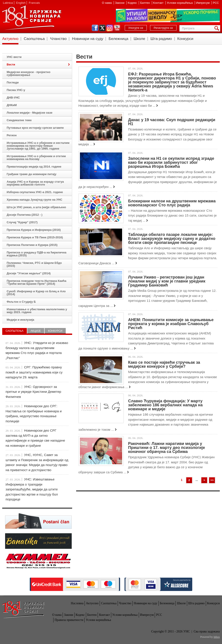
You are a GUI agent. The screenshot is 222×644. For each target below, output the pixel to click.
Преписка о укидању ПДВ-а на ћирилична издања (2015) (37, 254)
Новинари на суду (88, 39)
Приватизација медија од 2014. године (34, 167)
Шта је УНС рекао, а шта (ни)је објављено (36, 207)
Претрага (218, 28)
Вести (11, 64)
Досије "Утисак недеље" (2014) (29, 273)
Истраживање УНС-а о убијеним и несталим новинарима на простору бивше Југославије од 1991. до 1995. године (38, 146)
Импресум (203, 3)
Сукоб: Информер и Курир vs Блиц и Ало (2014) (36, 293)
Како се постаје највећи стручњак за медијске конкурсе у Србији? (164, 364)
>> (212, 480)
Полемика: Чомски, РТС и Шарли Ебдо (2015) (34, 264)
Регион (12, 135)
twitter (102, 28)
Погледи (13, 82)
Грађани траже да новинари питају (32, 174)
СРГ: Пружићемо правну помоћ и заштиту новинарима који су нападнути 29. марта (34, 372)
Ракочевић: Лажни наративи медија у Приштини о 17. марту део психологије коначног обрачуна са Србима (166, 448)
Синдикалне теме (19, 120)
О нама (107, 3)
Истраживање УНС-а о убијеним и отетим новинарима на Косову (36, 158)
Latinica (8, 3)
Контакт (159, 3)
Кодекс (133, 3)
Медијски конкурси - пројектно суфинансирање (29, 73)
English (21, 3)
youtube (117, 28)
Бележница (118, 39)
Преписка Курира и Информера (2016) (34, 230)
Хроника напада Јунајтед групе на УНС (34, 200)
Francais (34, 3)
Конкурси (185, 39)
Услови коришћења (180, 3)
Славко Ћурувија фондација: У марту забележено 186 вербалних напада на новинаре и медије (165, 405)
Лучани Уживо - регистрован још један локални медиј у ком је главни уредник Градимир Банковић (167, 281)
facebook (95, 28)
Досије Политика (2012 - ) (25, 215)
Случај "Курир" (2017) (22, 222)
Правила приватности (69, 620)
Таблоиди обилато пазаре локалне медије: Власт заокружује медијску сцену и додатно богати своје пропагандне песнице (172, 239)
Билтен (145, 3)
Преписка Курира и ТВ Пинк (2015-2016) (35, 237)
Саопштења (34, 39)
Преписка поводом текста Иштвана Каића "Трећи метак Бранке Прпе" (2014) (37, 282)
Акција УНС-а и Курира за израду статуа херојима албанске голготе (35, 183)
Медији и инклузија (20, 320)
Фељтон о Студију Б (21, 302)
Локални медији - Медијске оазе (30, 113)
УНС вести (14, 57)
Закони (120, 3)
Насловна (77, 603)
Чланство (58, 39)
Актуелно (10, 39)
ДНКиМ (12, 105)
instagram (110, 28)
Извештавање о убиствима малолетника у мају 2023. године (37, 311)
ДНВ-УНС (13, 98)
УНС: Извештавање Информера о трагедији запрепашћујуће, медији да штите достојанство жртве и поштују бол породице (32, 489)
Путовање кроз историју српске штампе (35, 128)
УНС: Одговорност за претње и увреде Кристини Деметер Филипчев (33, 392)
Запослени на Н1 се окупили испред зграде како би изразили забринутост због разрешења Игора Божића (171, 162)
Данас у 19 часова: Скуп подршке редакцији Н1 (172, 122)
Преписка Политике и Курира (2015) (32, 245)
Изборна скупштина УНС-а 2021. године (35, 192)
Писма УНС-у (16, 90)
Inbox (217, 637)
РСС (216, 3)
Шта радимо (161, 39)
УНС (32, 18)
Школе (139, 39)
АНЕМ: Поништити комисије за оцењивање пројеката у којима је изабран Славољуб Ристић (171, 324)
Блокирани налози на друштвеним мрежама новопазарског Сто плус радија (172, 203)
